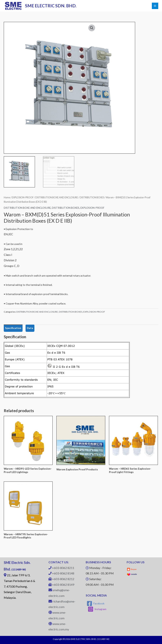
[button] (92, 28)
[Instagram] (97, 609)
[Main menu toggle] (155, 6)
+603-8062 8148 (63, 573)
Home (7, 197)
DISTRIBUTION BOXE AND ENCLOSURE (57, 197)
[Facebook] (96, 603)
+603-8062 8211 (63, 568)
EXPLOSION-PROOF (23, 197)
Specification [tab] (13, 328)
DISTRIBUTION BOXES (92, 197)
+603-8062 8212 (63, 579)
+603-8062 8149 (63, 585)
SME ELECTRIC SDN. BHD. (51, 6)
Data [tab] (30, 328)
